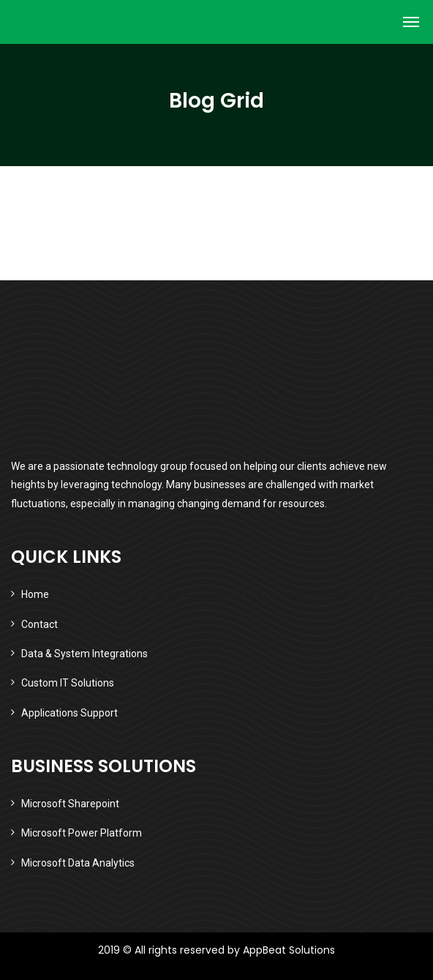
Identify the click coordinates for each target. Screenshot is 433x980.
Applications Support (69, 713)
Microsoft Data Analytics (78, 863)
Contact (39, 624)
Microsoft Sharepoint (70, 804)
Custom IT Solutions (68, 683)
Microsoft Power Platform (82, 833)
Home (35, 594)
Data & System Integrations (84, 654)
